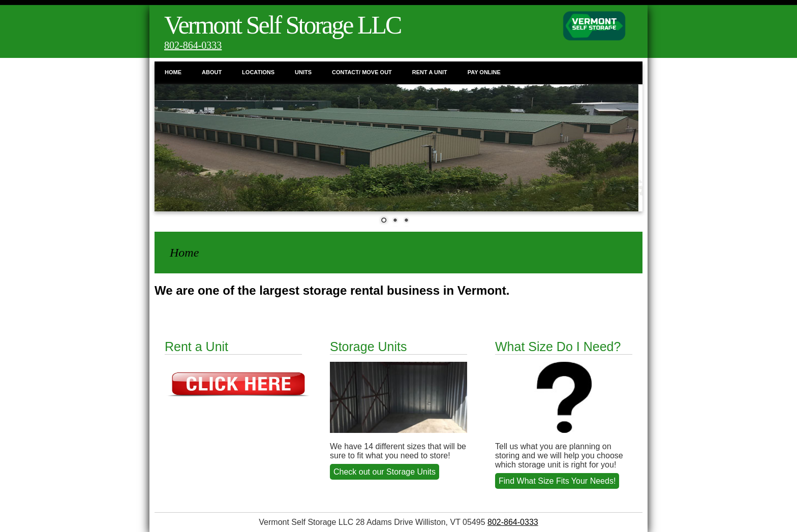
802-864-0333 (193, 45)
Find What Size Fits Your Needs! (557, 481)
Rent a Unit (430, 72)
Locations (258, 72)
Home (173, 72)
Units (303, 72)
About (212, 72)
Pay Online (484, 72)
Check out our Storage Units (385, 472)
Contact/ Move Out (362, 72)
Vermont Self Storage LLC (282, 25)
